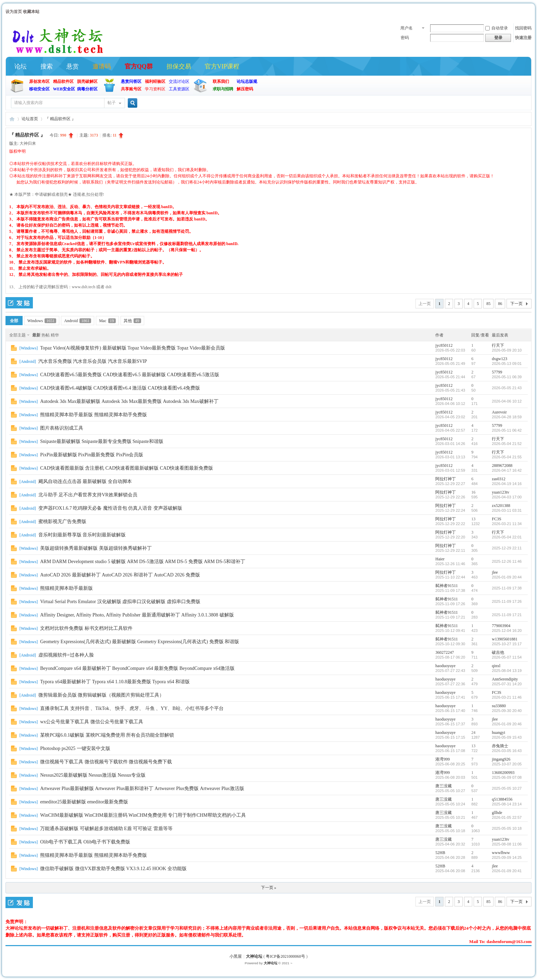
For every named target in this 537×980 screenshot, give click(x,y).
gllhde (497, 813)
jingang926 (501, 759)
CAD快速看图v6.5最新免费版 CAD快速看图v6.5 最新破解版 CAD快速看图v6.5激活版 (130, 375)
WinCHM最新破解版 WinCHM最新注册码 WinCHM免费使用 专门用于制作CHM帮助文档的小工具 (143, 815)
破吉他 (498, 652)
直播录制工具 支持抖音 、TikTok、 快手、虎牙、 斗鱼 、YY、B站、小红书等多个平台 (132, 708)
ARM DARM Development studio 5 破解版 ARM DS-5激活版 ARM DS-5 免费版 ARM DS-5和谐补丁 (143, 562)
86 (500, 304)
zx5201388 (501, 506)
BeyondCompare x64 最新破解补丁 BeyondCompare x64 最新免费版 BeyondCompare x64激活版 (137, 668)
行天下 (498, 345)
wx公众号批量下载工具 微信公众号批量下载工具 (92, 722)
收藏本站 (31, 12)
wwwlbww (501, 853)
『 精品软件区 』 (60, 119)
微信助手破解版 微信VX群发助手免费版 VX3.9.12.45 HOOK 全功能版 (113, 869)
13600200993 (503, 773)
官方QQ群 (139, 66)
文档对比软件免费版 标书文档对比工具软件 (86, 628)
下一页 (516, 304)
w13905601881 (505, 639)
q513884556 (502, 799)
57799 (497, 372)
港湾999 (442, 759)
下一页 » (269, 888)
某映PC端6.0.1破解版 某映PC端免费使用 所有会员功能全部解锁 (107, 735)
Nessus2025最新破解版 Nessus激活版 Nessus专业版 (93, 775)
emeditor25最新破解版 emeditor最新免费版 (84, 802)
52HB (440, 853)
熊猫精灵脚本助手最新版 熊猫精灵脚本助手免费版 (93, 415)
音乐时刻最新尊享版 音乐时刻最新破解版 (82, 535)
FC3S (496, 519)
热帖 (46, 335)
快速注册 (523, 38)
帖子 (112, 103)
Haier (440, 559)
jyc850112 (444, 345)
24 (473, 733)
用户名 (407, 28)
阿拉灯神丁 (446, 479)
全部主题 (17, 335)
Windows (42, 321)
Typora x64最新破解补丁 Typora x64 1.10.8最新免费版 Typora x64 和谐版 (115, 682)
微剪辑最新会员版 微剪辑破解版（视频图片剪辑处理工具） (101, 695)
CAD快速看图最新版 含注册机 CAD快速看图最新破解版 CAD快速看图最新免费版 (127, 468)
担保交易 (179, 66)
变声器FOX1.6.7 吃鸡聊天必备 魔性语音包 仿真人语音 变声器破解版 (110, 508)
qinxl (496, 666)
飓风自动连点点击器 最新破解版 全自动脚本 (85, 481)
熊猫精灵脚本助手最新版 (66, 588)
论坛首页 (30, 119)
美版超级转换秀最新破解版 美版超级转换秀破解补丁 (96, 548)
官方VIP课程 (222, 66)
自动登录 (497, 28)
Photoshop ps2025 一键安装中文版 (75, 748)
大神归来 (28, 143)
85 (488, 304)
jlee (495, 572)
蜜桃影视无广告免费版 (62, 521)
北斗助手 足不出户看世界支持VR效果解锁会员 (88, 495)
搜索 (47, 66)
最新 (36, 335)
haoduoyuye (445, 666)
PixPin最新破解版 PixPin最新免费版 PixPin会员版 (92, 455)
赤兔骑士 (500, 746)
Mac (107, 321)
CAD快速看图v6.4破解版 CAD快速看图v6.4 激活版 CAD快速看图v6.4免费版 (120, 388)
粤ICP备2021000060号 (285, 956)
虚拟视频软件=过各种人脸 (66, 655)
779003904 (501, 626)
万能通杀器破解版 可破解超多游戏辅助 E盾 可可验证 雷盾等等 (106, 829)
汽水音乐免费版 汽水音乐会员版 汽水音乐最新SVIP (93, 361)
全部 (14, 321)
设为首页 (14, 12)
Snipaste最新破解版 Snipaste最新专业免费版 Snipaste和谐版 (102, 441)
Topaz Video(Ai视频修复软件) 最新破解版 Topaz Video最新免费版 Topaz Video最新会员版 (133, 348)
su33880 (499, 706)
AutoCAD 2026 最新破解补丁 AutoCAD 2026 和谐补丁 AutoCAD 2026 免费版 (120, 575)
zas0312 (498, 479)
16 (473, 492)
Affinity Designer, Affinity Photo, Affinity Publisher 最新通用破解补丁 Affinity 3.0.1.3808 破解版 (137, 615)
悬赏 (73, 66)
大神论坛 (254, 956)
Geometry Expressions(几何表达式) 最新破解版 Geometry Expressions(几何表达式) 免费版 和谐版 (140, 642)
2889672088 (502, 466)
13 (473, 519)
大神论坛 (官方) (12, 119)
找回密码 (523, 28)
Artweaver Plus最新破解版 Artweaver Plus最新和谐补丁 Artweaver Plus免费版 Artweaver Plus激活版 (142, 788)
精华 (55, 335)
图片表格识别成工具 (62, 428)
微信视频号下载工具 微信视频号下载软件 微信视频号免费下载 (106, 762)
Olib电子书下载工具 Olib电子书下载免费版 (85, 842)
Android (78, 321)
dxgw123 (499, 359)
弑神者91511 (447, 586)
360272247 (445, 652)
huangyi (498, 733)
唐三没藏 (444, 786)
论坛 (21, 66)
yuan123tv (501, 492)
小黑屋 (236, 956)
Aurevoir (499, 412)
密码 (405, 38)
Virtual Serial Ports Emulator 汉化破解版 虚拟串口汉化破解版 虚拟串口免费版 (120, 602)
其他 (132, 321)
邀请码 (102, 66)
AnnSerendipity (505, 679)
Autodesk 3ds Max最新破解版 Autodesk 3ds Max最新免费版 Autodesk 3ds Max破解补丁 (129, 401)
